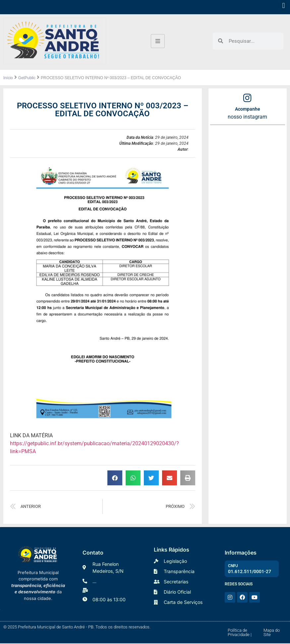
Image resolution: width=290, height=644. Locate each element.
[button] (284, 5)
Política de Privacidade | (240, 633)
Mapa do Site (272, 633)
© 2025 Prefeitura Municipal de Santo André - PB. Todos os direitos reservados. (77, 628)
